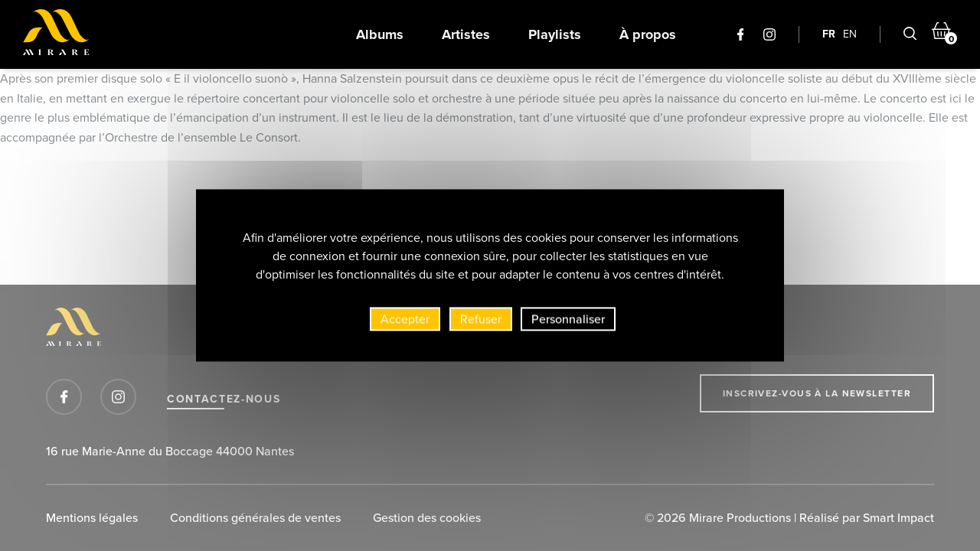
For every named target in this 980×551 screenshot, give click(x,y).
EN (850, 34)
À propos (648, 34)
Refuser (481, 323)
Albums (380, 34)
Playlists (555, 34)
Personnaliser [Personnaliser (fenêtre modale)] (568, 323)
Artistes (466, 34)
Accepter (405, 323)
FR (829, 34)
